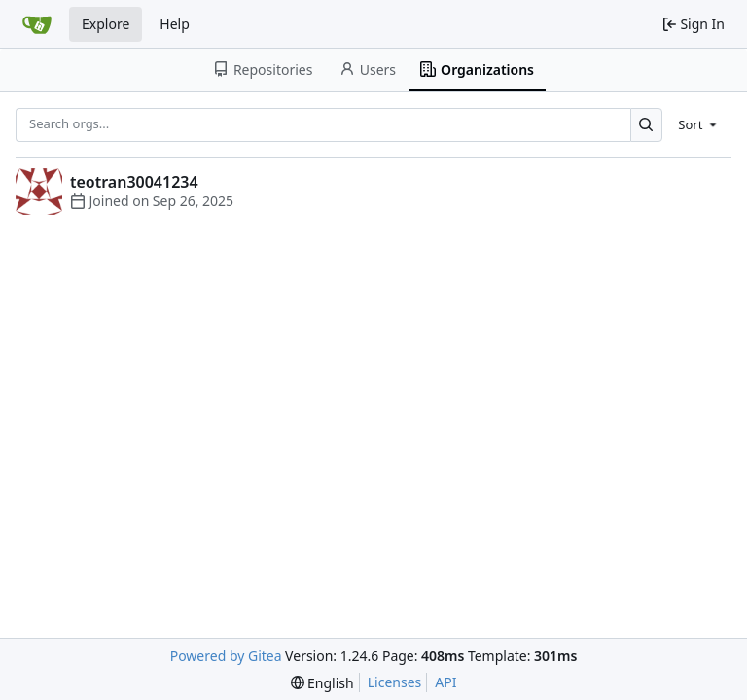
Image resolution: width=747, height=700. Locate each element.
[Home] (37, 24)
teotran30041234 (134, 182)
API (445, 682)
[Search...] (646, 125)
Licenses (395, 682)
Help (175, 24)
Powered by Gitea (226, 656)
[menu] (699, 124)
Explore (106, 24)
